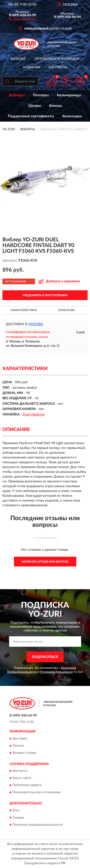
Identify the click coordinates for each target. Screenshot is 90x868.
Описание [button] (66, 310)
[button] (22, 19)
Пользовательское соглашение (36, 793)
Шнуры (35, 106)
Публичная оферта (27, 785)
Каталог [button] (18, 59)
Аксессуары (72, 116)
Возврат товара (24, 753)
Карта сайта (22, 778)
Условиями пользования (56, 672)
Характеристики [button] (24, 310)
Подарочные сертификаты (31, 116)
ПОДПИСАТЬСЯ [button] (45, 657)
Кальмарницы (69, 95)
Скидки (18, 818)
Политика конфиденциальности (38, 825)
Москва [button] (36, 324)
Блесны (56, 106)
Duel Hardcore (34, 415)
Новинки (32, 67)
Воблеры (17, 95)
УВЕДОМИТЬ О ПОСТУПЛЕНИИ (45, 295)
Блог (16, 810)
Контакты (58, 67)
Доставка (20, 739)
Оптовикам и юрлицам (57, 59)
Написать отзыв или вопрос (45, 562)
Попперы (41, 95)
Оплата (18, 746)
